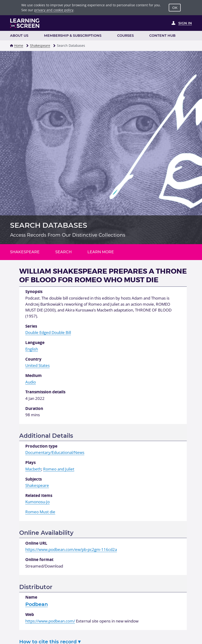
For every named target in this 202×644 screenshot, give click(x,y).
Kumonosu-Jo (37, 502)
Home (19, 45)
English (32, 349)
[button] (11, 46)
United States (37, 365)
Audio (31, 382)
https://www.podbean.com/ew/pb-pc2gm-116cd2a (71, 549)
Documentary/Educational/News (55, 452)
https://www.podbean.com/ (50, 621)
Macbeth (33, 469)
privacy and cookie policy (54, 10)
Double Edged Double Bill (48, 332)
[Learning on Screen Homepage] (25, 23)
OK (175, 8)
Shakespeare (40, 45)
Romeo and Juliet (59, 469)
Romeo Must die (40, 512)
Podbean (37, 604)
